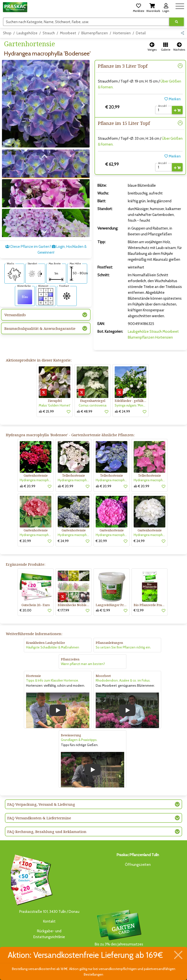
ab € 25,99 (46, 411)
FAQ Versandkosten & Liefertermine (39, 818)
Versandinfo (15, 315)
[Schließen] (178, 955)
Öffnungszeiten (138, 865)
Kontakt (49, 921)
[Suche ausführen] (177, 22)
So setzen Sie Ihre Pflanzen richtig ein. (123, 647)
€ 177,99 (63, 610)
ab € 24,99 (122, 411)
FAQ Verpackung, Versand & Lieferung (41, 804)
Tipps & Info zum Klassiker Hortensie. (52, 680)
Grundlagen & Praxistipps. (79, 740)
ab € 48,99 (84, 411)
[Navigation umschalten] (180, 5)
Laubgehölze (27, 33)
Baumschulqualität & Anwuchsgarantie (40, 328)
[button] (139, 7)
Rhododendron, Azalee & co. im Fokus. (123, 680)
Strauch (49, 33)
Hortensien (122, 33)
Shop (7, 33)
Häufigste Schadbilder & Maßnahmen (53, 647)
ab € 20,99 (28, 486)
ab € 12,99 (103, 610)
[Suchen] (86, 22)
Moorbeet (68, 33)
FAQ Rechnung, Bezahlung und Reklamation (47, 832)
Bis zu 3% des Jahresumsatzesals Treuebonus (119, 930)
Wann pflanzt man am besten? (83, 664)
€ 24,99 (63, 541)
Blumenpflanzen (95, 33)
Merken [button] (173, 99)
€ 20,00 (26, 610)
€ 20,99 (25, 541)
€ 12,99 (139, 610)
